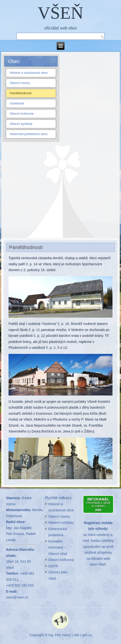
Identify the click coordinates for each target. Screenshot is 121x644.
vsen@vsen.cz (17, 597)
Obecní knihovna (22, 114)
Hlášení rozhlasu (61, 523)
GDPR (53, 566)
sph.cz (87, 635)
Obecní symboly (21, 124)
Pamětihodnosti (21, 93)
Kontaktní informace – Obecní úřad (58, 547)
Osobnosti (17, 103)
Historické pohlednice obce (29, 134)
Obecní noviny (20, 83)
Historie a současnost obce (29, 73)
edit (76, 635)
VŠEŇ (60, 13)
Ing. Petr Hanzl (60, 635)
